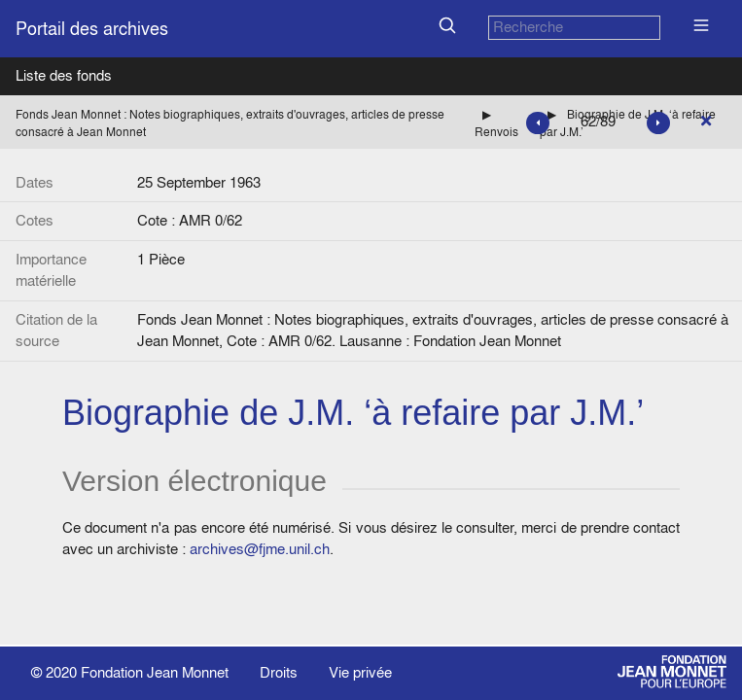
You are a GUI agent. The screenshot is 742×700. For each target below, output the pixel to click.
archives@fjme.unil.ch (260, 549)
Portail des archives (92, 29)
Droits (279, 672)
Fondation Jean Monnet (155, 672)
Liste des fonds (64, 75)
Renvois (496, 132)
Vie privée (360, 672)
